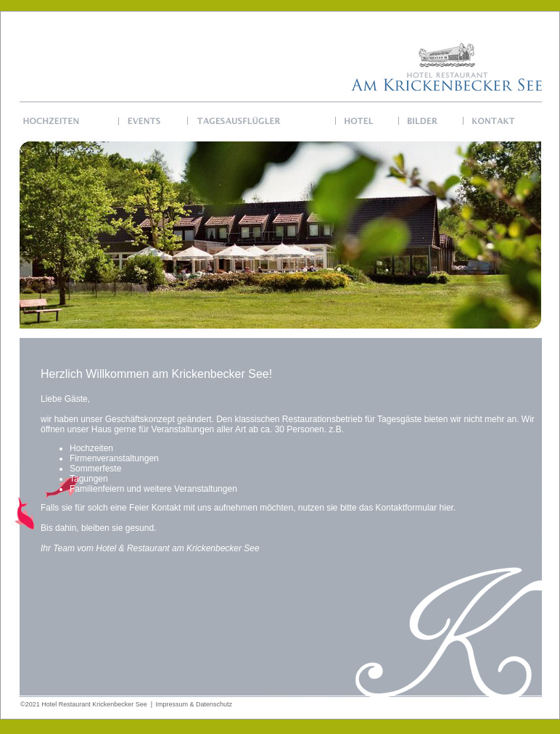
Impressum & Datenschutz (194, 704)
